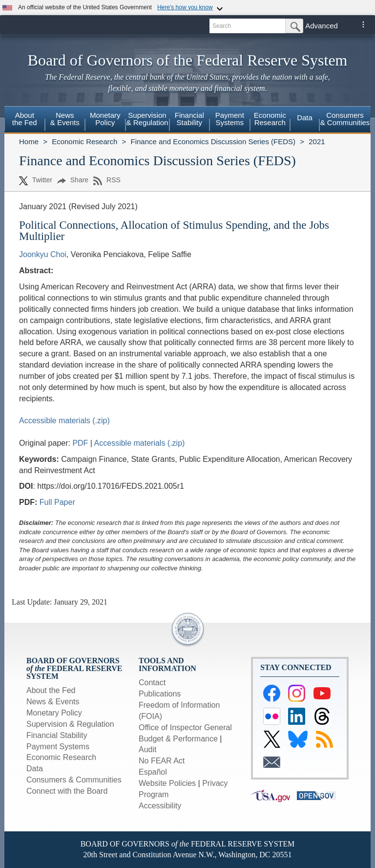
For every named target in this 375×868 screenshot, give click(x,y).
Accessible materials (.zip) (64, 421)
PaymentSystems (230, 119)
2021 (317, 141)
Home (29, 141)
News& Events (65, 119)
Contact (152, 683)
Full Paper (57, 502)
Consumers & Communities (345, 119)
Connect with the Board (67, 791)
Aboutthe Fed (25, 119)
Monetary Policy (54, 713)
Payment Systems (58, 747)
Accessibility (160, 806)
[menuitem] (25, 120)
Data (305, 118)
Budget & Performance (178, 739)
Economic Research (84, 141)
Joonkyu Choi (43, 254)
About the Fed (51, 690)
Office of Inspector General (185, 727)
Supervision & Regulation (70, 724)
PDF (81, 443)
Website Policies (167, 783)
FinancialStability (189, 119)
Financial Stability (57, 735)
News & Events (53, 702)
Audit (147, 749)
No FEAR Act (162, 761)
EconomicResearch (270, 119)
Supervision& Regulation (147, 119)
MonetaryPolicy (105, 119)
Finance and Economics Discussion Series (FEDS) (213, 141)
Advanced (322, 26)
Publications (160, 694)
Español (153, 772)
